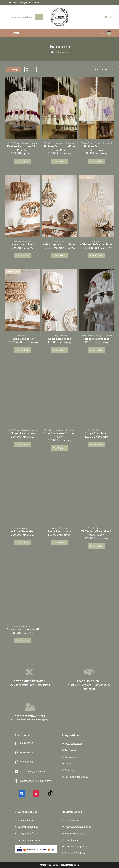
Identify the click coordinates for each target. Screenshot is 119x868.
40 (106, 69)
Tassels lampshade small (23, 629)
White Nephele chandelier (96, 244)
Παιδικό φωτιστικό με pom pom (59, 435)
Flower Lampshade (23, 433)
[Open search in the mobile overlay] (25, 17)
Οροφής (25, 143)
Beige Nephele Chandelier (59, 244)
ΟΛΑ (111, 69)
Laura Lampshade (59, 531)
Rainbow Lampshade (96, 339)
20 (102, 69)
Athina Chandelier (23, 531)
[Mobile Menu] (14, 33)
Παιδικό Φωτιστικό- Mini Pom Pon (23, 148)
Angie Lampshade (59, 339)
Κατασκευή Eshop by (59, 865)
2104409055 (26, 743)
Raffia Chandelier (23, 339)
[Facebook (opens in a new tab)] (106, 17)
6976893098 (26, 762)
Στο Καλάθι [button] (23, 161)
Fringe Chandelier (96, 433)
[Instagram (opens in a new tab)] (111, 17)
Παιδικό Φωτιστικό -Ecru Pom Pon (59, 148)
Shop (53, 52)
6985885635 (26, 753)
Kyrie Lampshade (23, 244)
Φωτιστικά (34, 143)
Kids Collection (14, 143)
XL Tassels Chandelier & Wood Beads (96, 533)
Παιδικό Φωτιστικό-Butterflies (96, 148)
